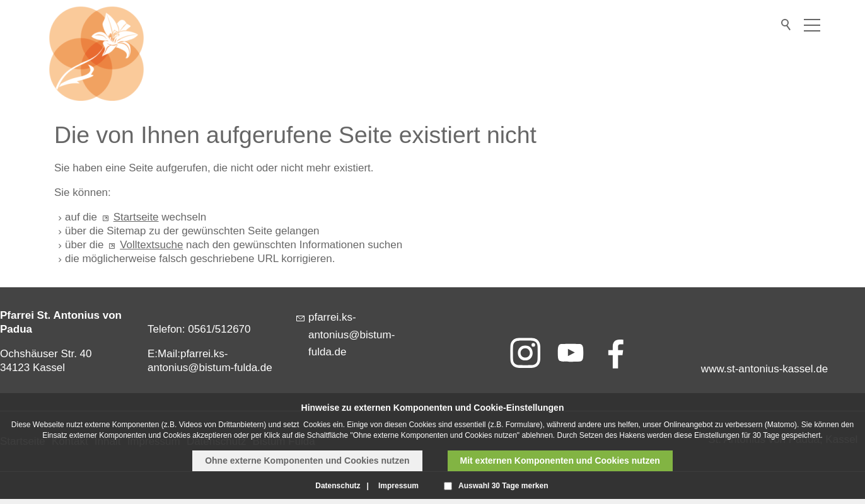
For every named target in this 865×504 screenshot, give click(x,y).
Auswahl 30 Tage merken (503, 486)
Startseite (136, 217)
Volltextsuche (151, 245)
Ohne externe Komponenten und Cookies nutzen (307, 461)
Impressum (398, 486)
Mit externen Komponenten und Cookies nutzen (560, 461)
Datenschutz (338, 486)
